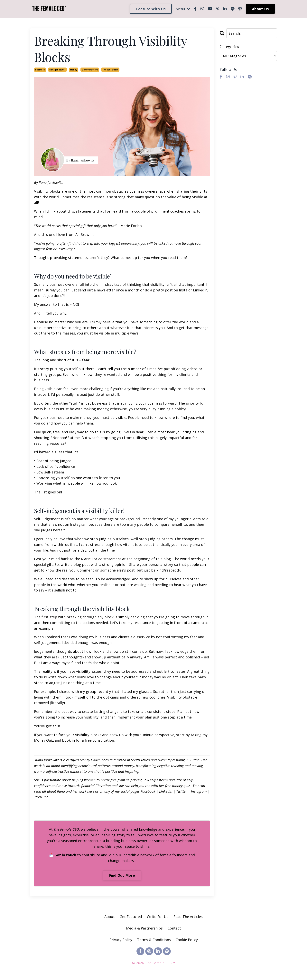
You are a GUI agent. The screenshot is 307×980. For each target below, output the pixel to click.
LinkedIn (165, 791)
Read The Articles (188, 917)
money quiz (181, 786)
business (40, 70)
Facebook (148, 791)
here (90, 791)
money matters (90, 70)
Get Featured (131, 917)
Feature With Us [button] (151, 9)
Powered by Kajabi (154, 970)
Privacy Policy (121, 940)
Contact (174, 928)
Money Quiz (44, 740)
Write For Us (158, 917)
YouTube (41, 797)
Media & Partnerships (144, 928)
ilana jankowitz (57, 70)
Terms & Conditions (154, 940)
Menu (183, 9)
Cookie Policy (187, 940)
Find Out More (122, 875)
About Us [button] (260, 9)
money (74, 70)
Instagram (198, 791)
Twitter (181, 791)
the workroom (110, 70)
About (110, 917)
